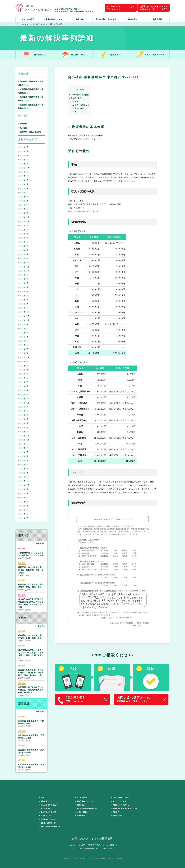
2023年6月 (23, 287)
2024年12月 (24, 217)
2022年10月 (24, 320)
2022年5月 (23, 341)
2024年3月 (23, 250)
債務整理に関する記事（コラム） (125, 808)
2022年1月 (23, 353)
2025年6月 (23, 193)
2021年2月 (23, 395)
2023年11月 (24, 267)
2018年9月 (23, 489)
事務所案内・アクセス (54, 19)
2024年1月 (23, 259)
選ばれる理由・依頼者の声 (105, 19)
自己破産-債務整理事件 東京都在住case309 (31, 749)
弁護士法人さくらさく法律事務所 (27, 24)
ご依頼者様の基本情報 (79, 95)
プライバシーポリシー (120, 801)
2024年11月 (24, 221)
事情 (75, 102)
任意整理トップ (112, 55)
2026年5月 (23, 147)
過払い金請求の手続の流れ (50, 827)
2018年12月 (24, 477)
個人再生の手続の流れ (48, 812)
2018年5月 (23, 506)
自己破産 (23, 124)
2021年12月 (24, 357)
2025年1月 (23, 213)
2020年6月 (23, 415)
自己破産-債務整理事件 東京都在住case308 (31, 764)
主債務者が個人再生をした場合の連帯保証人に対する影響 (31, 552)
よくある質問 (28, 19)
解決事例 (44, 24)
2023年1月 (23, 308)
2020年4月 (23, 419)
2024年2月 (23, 254)
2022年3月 (23, 349)
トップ (43, 798)
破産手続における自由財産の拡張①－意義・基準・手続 (31, 584)
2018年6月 (23, 502)
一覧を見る (40, 544)
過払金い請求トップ (48, 823)
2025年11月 (24, 172)
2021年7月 (23, 374)
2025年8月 (23, 184)
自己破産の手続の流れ (48, 805)
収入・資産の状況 (80, 105)
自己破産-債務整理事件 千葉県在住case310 (31, 734)
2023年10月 (24, 271)
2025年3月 (23, 205)
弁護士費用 (157, 19)
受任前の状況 (75, 98)
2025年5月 (23, 197)
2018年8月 (23, 494)
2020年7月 (23, 411)
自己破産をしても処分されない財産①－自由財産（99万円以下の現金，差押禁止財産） (31, 670)
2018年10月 (24, 485)
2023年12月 (24, 263)
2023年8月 (23, 279)
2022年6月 (23, 337)
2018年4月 (23, 510)
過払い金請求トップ (150, 55)
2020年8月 (23, 407)
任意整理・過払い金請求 (29, 132)
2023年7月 (23, 283)
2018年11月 (24, 481)
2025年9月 (23, 180)
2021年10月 (24, 362)
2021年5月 (23, 382)
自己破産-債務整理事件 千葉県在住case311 (31, 720)
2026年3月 (23, 156)
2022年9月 (23, 325)
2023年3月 (23, 300)
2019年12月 (24, 436)
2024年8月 (23, 234)
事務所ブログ (117, 816)
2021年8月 (23, 370)
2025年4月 (23, 201)
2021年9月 (23, 366)
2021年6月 (23, 378)
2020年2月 (23, 428)
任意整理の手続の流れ (48, 819)
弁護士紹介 (80, 19)
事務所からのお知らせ (120, 805)
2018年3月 (23, 514)
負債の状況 (78, 108)
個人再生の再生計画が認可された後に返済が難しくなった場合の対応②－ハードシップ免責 (31, 601)
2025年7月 (23, 189)
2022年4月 (23, 345)
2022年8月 (23, 329)
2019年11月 (24, 440)
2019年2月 (23, 469)
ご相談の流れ (131, 19)
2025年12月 (24, 168)
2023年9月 (23, 275)
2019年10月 (24, 444)
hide (81, 90)
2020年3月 (23, 423)
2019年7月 (23, 456)
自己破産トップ (35, 55)
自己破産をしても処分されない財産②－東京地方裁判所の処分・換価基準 (31, 688)
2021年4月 (23, 386)
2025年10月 (24, 176)
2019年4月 (23, 461)
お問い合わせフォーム (120, 798)
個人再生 (23, 128)
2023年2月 (23, 304)
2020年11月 (24, 403)
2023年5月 (23, 292)
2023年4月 (23, 296)
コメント (77, 112)
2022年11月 (24, 316)
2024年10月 (24, 226)
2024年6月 (23, 242)
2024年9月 (23, 230)
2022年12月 (24, 312)
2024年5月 (23, 246)
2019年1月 (23, 473)
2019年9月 (23, 448)
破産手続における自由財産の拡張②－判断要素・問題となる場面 (31, 568)
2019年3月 (23, 465)
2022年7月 (23, 333)
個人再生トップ (73, 55)
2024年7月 (23, 238)
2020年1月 (23, 432)
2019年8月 (23, 452)
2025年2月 (23, 209)
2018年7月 (23, 498)
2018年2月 (23, 518)
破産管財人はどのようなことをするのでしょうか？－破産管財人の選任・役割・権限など (31, 652)
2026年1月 (23, 164)
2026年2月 (23, 160)
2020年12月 (24, 399)
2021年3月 (23, 390)
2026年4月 (23, 151)
